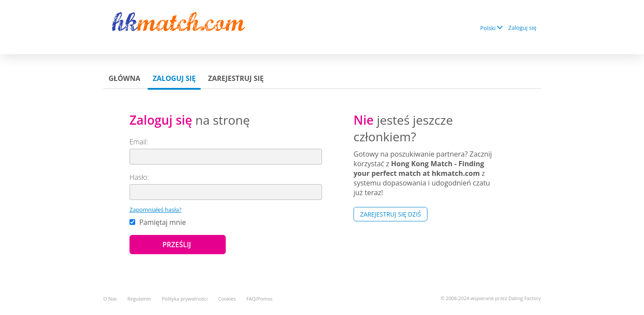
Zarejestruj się (236, 78)
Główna (124, 78)
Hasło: (139, 177)
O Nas (110, 299)
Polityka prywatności (185, 299)
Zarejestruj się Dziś (390, 214)
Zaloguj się (522, 28)
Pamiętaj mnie (158, 222)
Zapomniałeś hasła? (156, 210)
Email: (139, 142)
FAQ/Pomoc (260, 299)
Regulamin (139, 299)
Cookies (227, 299)
